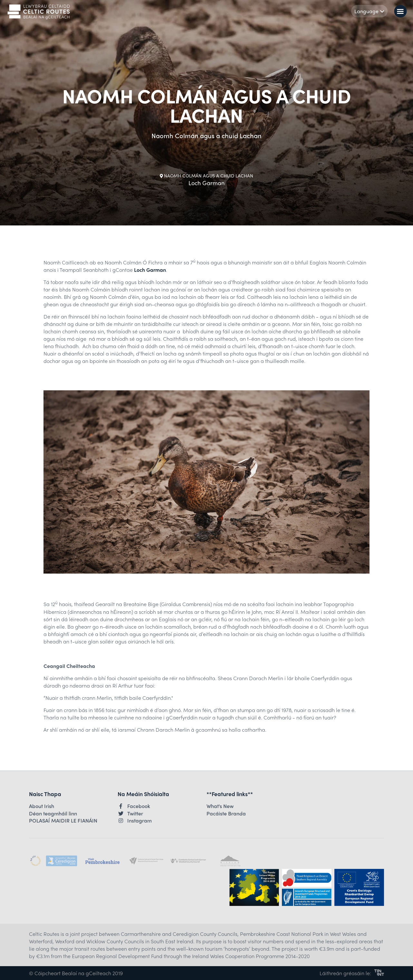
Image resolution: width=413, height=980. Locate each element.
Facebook (134, 806)
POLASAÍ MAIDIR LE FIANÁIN (63, 821)
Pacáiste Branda (226, 813)
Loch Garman (150, 270)
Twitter (130, 813)
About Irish (42, 806)
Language (369, 11)
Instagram (135, 821)
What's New (220, 806)
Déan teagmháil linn (53, 813)
